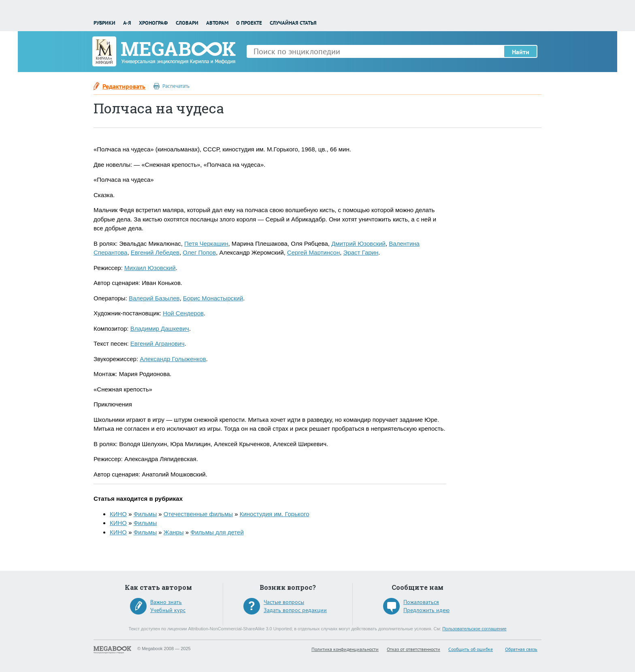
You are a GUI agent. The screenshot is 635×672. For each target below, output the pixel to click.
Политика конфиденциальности (345, 649)
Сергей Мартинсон (313, 252)
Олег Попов (199, 252)
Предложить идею (426, 610)
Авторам (217, 23)
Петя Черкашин (206, 243)
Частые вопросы (284, 602)
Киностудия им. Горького (275, 514)
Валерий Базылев (154, 298)
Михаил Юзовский (150, 268)
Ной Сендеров (183, 313)
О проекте (249, 23)
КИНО (118, 514)
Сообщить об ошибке (471, 649)
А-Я (127, 23)
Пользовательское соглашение (474, 629)
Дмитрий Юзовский (358, 243)
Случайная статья (293, 23)
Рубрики (104, 23)
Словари (187, 23)
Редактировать (124, 86)
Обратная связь (521, 649)
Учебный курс (168, 610)
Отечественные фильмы (198, 514)
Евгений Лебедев (155, 252)
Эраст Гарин (361, 252)
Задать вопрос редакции (295, 610)
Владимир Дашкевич (160, 329)
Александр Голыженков (173, 359)
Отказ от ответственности (413, 649)
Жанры (174, 532)
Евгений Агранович (158, 343)
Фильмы (145, 514)
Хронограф (153, 23)
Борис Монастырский (213, 298)
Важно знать (166, 602)
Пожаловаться (421, 602)
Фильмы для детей (217, 532)
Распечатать (176, 86)
